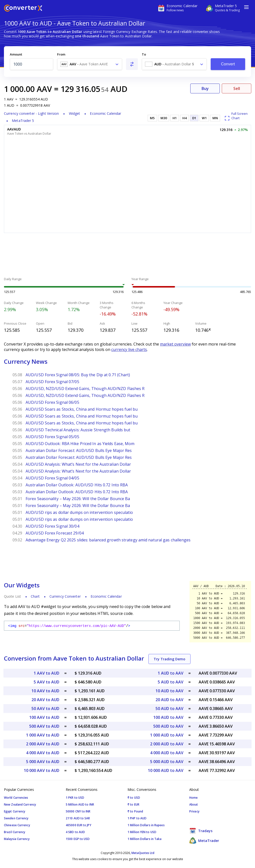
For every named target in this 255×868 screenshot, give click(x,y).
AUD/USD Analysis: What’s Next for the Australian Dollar (78, 464)
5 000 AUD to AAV (167, 762)
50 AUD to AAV (169, 709)
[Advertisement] (127, 256)
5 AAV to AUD (47, 682)
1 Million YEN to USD (142, 832)
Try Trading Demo (169, 659)
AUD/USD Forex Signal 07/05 (52, 382)
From (61, 54)
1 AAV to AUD (47, 673)
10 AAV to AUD (45, 691)
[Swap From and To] (132, 64)
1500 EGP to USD (78, 839)
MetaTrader (204, 840)
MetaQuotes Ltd (143, 853)
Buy (205, 88)
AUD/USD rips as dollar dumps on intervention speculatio (79, 512)
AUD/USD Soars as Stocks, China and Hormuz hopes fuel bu (82, 409)
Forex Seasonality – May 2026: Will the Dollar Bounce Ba (78, 499)
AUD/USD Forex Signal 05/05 (52, 437)
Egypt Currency (15, 811)
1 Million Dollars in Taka (145, 839)
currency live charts (129, 349)
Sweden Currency (16, 818)
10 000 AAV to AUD (42, 770)
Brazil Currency (15, 832)
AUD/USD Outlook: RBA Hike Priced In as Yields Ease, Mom (80, 444)
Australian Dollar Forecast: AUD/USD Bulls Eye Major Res (79, 450)
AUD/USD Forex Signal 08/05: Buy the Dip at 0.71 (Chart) (78, 375)
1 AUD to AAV (171, 673)
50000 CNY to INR (78, 811)
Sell (237, 88)
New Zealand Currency (20, 804)
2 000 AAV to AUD (43, 744)
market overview (175, 344)
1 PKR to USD (75, 798)
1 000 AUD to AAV (167, 735)
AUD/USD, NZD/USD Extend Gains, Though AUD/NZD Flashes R (85, 389)
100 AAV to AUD (44, 717)
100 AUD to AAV (168, 717)
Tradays (201, 831)
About (194, 804)
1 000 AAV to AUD (43, 735)
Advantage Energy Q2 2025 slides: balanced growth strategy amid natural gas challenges (108, 540)
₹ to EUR (133, 804)
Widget (75, 113)
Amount (16, 54)
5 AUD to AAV (171, 682)
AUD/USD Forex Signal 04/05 (52, 478)
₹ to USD (134, 798)
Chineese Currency (17, 825)
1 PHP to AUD (137, 818)
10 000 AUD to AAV (166, 770)
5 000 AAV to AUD (43, 762)
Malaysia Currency (17, 839)
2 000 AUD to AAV (167, 744)
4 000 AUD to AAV (167, 753)
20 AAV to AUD (45, 700)
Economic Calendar (105, 113)
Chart (35, 596)
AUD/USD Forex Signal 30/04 (52, 526)
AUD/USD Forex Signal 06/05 (52, 402)
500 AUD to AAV (168, 726)
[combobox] (90, 64)
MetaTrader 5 (23, 121)
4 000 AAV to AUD (43, 753)
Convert (228, 64)
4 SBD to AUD (75, 832)
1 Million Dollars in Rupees (146, 825)
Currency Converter (65, 596)
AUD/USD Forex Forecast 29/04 (55, 533)
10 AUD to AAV (169, 691)
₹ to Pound (135, 811)
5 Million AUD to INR (80, 804)
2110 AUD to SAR (78, 818)
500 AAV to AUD (44, 726)
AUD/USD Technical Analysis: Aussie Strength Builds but (78, 430)
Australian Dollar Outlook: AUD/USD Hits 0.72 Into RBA (77, 485)
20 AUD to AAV (169, 700)
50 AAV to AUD (45, 709)
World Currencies (16, 798)
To (144, 54)
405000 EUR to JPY (79, 825)
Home (193, 798)
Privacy (194, 811)
